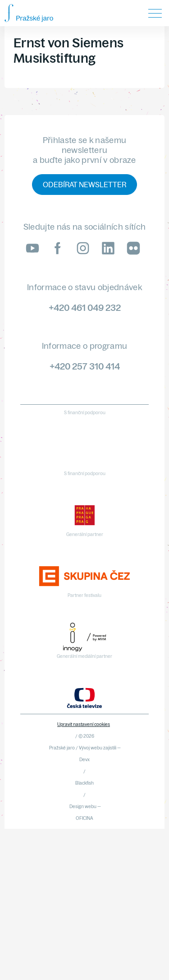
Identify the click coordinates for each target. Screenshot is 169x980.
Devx (84, 760)
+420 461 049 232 (85, 307)
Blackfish (84, 783)
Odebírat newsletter (84, 185)
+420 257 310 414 (85, 366)
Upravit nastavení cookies (84, 724)
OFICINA (84, 818)
